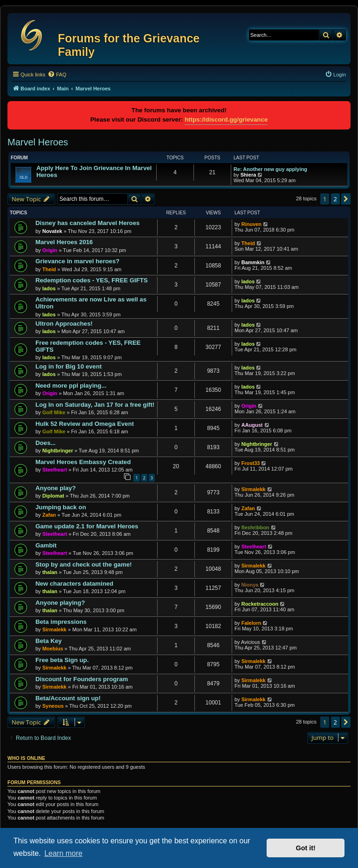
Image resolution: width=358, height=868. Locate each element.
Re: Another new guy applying (270, 169)
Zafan (49, 515)
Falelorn (251, 623)
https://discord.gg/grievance (226, 120)
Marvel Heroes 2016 (64, 242)
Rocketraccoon (260, 604)
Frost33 (251, 463)
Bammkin (253, 262)
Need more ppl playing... (71, 386)
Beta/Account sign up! (68, 698)
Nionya (250, 585)
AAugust (252, 425)
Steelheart (55, 470)
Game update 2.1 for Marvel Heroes (87, 526)
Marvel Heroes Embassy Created (83, 462)
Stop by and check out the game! (84, 564)
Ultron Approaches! (64, 324)
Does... (45, 443)
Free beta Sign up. (62, 660)
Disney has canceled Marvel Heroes (88, 223)
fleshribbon (255, 527)
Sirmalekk (254, 489)
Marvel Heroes (38, 142)
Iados (49, 288)
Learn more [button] (63, 853)
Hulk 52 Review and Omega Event (85, 424)
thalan (50, 572)
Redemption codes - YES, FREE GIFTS (92, 280)
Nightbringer (58, 451)
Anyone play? (55, 488)
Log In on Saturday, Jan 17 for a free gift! (95, 405)
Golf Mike (54, 412)
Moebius (53, 649)
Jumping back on (61, 507)
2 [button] (335, 199)
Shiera (248, 175)
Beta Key (48, 641)
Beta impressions (61, 622)
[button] (346, 199)
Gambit (46, 545)
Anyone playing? (60, 603)
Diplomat (53, 496)
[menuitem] (57, 75)
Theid (248, 243)
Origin (50, 250)
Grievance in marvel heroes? (77, 261)
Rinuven (251, 224)
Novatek (52, 231)
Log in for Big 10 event (69, 366)
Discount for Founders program (82, 679)
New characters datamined (74, 584)
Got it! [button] (306, 848)
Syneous (53, 706)
